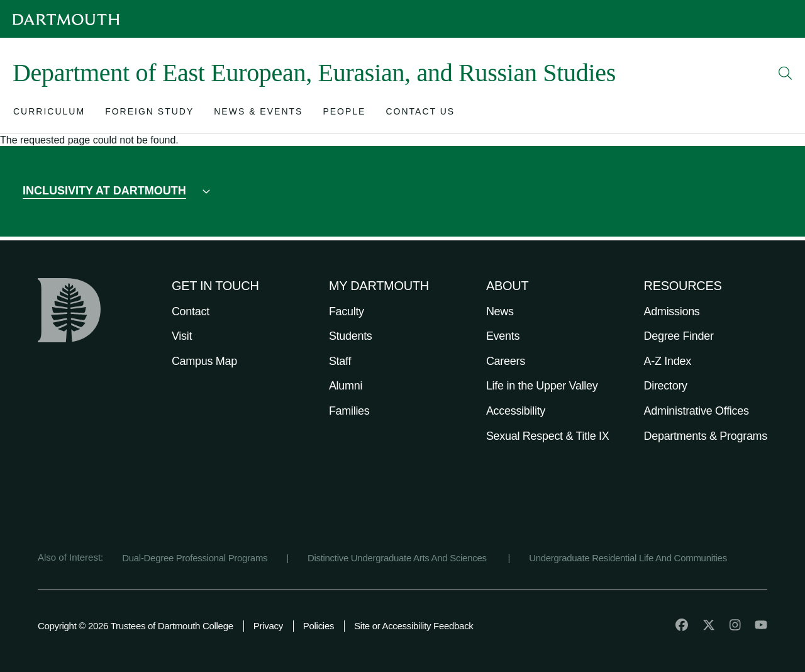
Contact (191, 311)
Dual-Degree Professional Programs (195, 558)
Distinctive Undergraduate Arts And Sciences (398, 558)
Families (349, 411)
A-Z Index (668, 361)
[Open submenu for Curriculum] (49, 114)
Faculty (347, 311)
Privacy (268, 626)
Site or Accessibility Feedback (414, 626)
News (500, 311)
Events (503, 336)
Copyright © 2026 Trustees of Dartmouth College (136, 626)
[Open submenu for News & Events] (258, 114)
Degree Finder (679, 336)
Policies (319, 626)
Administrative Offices (697, 411)
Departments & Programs (706, 436)
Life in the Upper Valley (542, 386)
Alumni (346, 386)
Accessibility (516, 411)
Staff (340, 361)
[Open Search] (786, 73)
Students (351, 336)
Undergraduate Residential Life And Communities (628, 558)
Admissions (672, 311)
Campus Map (204, 361)
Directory (666, 386)
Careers (506, 361)
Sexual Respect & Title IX (548, 436)
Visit (182, 336)
